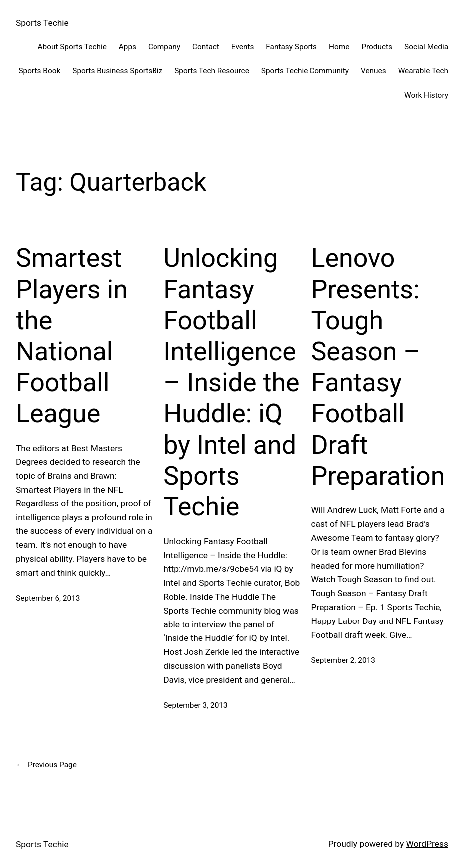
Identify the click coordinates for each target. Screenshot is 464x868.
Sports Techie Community (305, 71)
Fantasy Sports (291, 47)
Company (164, 47)
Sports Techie (42, 23)
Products (377, 47)
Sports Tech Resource (212, 71)
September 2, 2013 (343, 660)
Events (243, 47)
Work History (426, 95)
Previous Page (46, 765)
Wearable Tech (423, 71)
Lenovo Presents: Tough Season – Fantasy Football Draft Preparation (378, 367)
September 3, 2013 (195, 705)
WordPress (427, 844)
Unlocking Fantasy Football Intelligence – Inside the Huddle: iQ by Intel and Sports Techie (231, 382)
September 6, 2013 (48, 598)
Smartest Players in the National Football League (72, 336)
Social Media (426, 47)
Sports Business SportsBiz (117, 71)
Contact (206, 47)
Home (339, 47)
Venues (374, 71)
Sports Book (39, 71)
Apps (127, 47)
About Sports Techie (72, 47)
